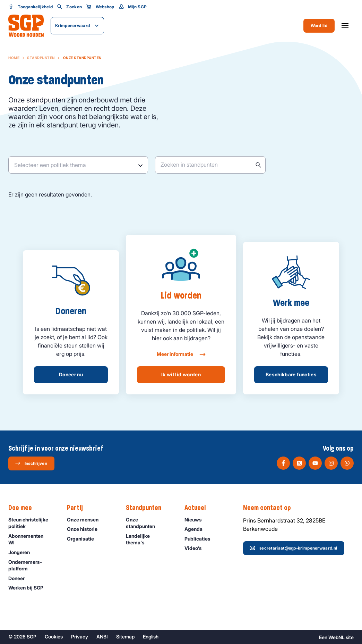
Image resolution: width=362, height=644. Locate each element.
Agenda (197, 529)
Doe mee (24, 508)
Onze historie (85, 529)
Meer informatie (181, 354)
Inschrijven (31, 463)
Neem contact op (270, 508)
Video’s (196, 548)
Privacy (80, 637)
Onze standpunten (149, 523)
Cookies (54, 637)
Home (14, 58)
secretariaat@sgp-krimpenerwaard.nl (293, 548)
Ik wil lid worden (181, 374)
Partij (78, 508)
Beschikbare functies (291, 374)
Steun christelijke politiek (32, 523)
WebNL (337, 637)
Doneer (20, 578)
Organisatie (84, 539)
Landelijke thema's (149, 539)
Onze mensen (86, 520)
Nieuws (196, 520)
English (151, 637)
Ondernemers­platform (32, 565)
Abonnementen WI (32, 539)
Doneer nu (71, 374)
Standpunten (41, 58)
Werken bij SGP (29, 588)
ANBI (102, 637)
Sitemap (125, 637)
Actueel (199, 508)
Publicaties (201, 539)
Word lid (319, 26)
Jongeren (22, 552)
